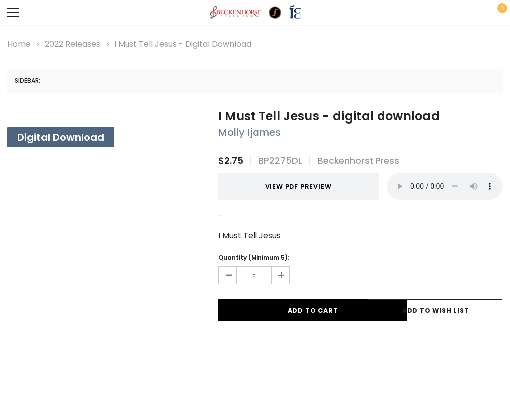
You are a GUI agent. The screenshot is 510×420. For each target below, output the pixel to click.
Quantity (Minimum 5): (254, 256)
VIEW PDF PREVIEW (283, 185)
